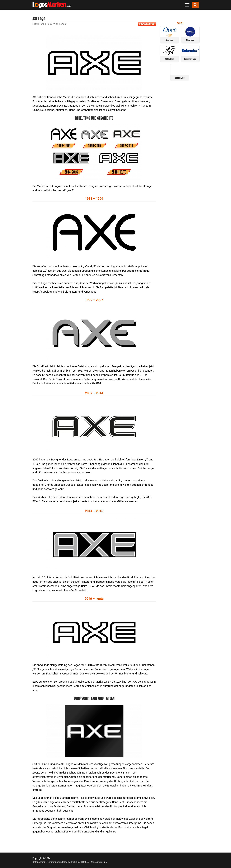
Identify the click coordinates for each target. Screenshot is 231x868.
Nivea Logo (190, 40)
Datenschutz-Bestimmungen (47, 862)
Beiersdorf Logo (190, 59)
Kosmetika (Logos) (57, 24)
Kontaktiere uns (99, 862)
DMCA (86, 862)
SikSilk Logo (169, 59)
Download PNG (147, 24)
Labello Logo (180, 78)
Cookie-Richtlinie (72, 862)
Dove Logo (169, 40)
